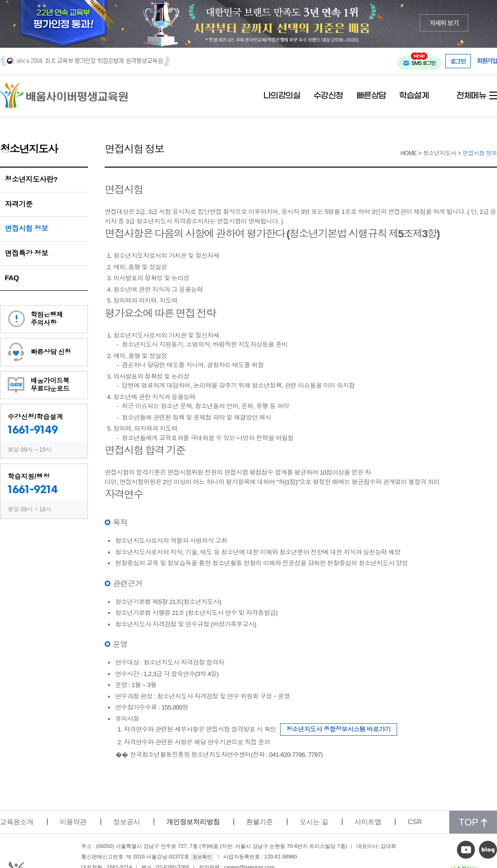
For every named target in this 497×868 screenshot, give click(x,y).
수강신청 (328, 96)
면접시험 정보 (27, 228)
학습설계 (414, 96)
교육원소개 (17, 822)
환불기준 (259, 822)
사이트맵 (368, 822)
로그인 (458, 61)
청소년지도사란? (31, 179)
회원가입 (487, 61)
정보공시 (127, 822)
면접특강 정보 (27, 253)
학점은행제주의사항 (47, 319)
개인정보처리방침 (193, 822)
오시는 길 (314, 822)
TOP (473, 822)
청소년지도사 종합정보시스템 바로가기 (339, 729)
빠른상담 (371, 96)
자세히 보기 (444, 23)
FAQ (12, 278)
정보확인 (202, 857)
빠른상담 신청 (51, 352)
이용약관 (73, 822)
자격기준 (19, 204)
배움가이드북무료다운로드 (50, 385)
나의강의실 (282, 96)
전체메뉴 (471, 96)
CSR (415, 822)
